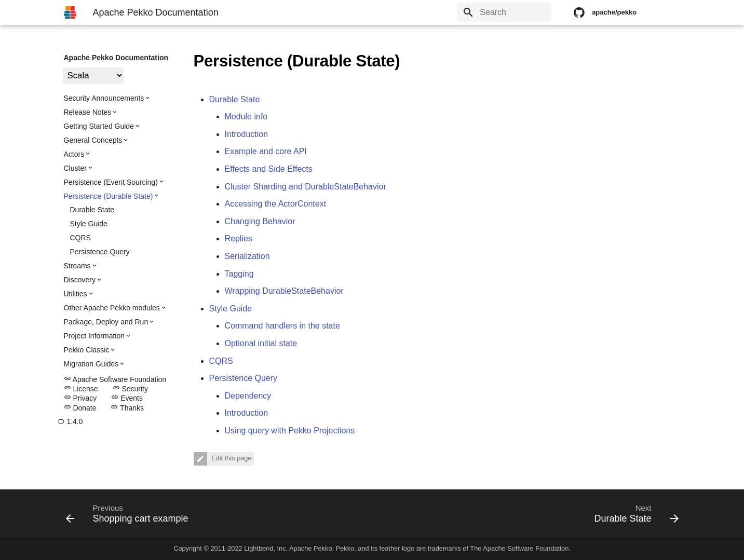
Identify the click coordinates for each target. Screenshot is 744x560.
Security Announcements (104, 98)
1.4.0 (70, 421)
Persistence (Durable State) (109, 196)
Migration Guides (91, 364)
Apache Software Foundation (115, 379)
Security (130, 389)
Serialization (247, 256)
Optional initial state (261, 343)
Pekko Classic (87, 350)
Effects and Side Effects (269, 169)
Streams (77, 266)
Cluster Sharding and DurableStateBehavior (306, 187)
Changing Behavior (260, 221)
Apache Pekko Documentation (116, 58)
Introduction (247, 134)
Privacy (80, 398)
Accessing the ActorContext (276, 204)
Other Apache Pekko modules (112, 308)
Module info (246, 117)
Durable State (92, 210)
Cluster (75, 168)
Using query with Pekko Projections (290, 431)
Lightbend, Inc (265, 548)
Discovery (80, 280)
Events (127, 398)
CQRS (80, 238)
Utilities (76, 294)
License (81, 389)
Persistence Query (100, 252)
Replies (239, 238)
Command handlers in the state (282, 326)
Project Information (94, 336)
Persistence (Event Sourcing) (111, 182)
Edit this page (231, 459)
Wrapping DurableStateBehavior (284, 291)
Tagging (239, 274)
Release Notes (88, 112)
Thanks (127, 408)
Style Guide (89, 224)
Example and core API (266, 151)
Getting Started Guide (99, 126)
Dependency (248, 396)
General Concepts (93, 140)
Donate (80, 408)
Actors (74, 154)
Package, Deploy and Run (106, 322)
